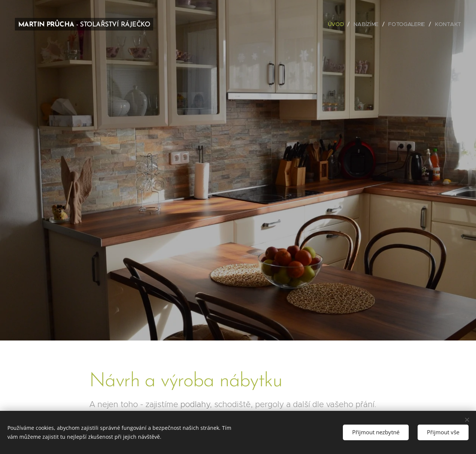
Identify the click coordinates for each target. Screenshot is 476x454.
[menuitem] (340, 24)
